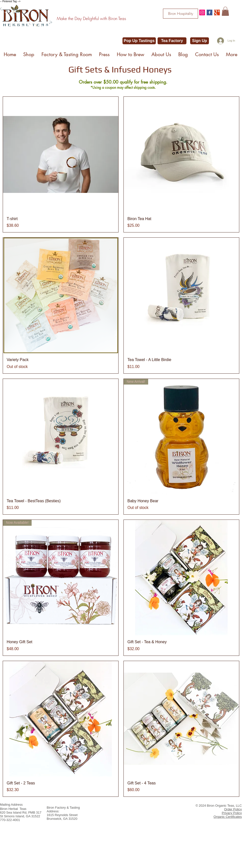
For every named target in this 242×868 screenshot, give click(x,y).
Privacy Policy (232, 813)
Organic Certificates (228, 817)
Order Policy (233, 809)
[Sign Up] (200, 41)
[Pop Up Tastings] (139, 41)
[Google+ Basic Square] (217, 12)
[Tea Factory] (172, 41)
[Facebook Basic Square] (210, 12)
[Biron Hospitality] (181, 14)
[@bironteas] (202, 12)
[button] (225, 11)
